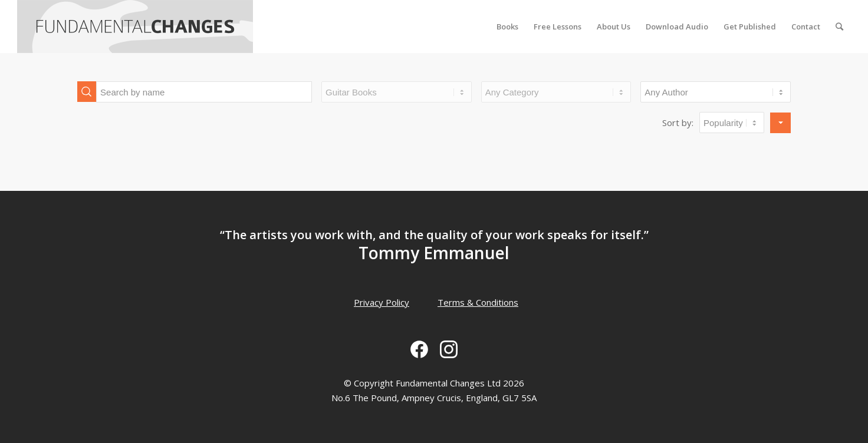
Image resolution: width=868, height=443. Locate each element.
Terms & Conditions (478, 302)
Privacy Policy (382, 302)
